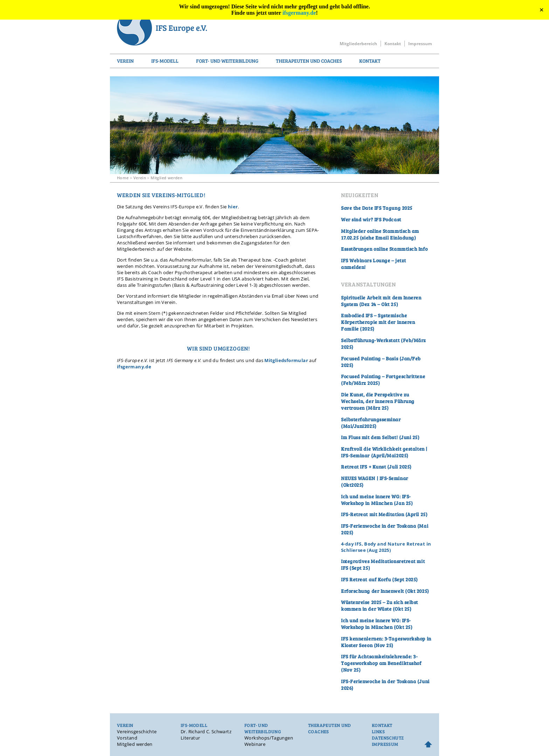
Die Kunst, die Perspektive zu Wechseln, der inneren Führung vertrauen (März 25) (378, 401)
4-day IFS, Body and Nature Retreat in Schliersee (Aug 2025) (386, 547)
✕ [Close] (541, 10)
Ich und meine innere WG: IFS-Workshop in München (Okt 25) (377, 624)
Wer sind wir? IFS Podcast (371, 219)
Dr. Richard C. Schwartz (206, 731)
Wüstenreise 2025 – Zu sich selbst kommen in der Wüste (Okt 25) (380, 605)
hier (233, 207)
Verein (125, 61)
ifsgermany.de (299, 13)
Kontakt (393, 44)
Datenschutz (388, 738)
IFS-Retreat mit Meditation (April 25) (384, 514)
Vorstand (127, 738)
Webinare (255, 744)
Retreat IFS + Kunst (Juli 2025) (376, 467)
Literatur (190, 738)
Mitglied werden (166, 178)
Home (123, 178)
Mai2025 (397, 455)
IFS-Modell (165, 61)
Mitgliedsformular (286, 360)
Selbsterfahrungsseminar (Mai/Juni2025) (371, 423)
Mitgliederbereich (358, 44)
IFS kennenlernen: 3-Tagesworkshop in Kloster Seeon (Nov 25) (386, 642)
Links (378, 731)
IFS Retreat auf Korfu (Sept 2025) (380, 579)
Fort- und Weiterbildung (227, 61)
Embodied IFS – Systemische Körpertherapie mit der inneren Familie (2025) (378, 322)
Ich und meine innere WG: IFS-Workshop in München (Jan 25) (377, 500)
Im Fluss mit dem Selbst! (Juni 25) (380, 437)
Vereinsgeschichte (137, 731)
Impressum (420, 44)
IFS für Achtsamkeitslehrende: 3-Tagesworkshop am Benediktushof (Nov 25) (381, 663)
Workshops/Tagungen (269, 738)
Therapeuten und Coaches (309, 61)
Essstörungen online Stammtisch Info (384, 249)
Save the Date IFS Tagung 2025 (377, 208)
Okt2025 (353, 485)
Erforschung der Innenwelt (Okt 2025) (385, 591)
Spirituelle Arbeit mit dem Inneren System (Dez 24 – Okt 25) (381, 301)
